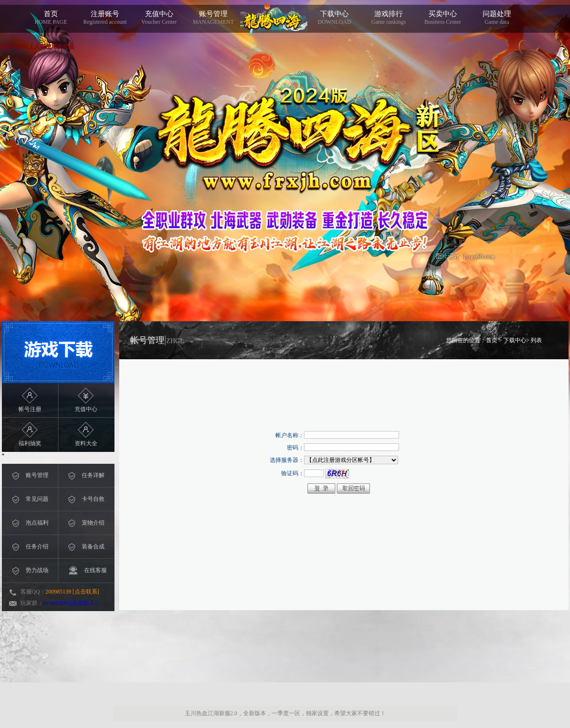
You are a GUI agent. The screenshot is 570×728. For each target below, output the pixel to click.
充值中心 (159, 18)
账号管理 (213, 18)
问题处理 (497, 18)
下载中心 (334, 18)
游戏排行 (389, 18)
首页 (51, 18)
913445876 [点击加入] (70, 603)
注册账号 (105, 18)
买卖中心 (443, 18)
